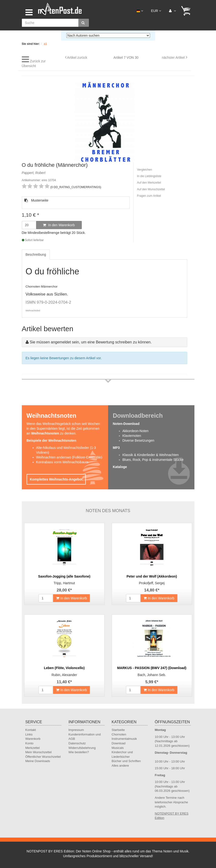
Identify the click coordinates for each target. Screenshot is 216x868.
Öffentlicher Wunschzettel (43, 757)
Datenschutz (77, 743)
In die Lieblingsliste (149, 176)
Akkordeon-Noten (136, 431)
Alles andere (120, 766)
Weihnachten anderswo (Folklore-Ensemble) (69, 457)
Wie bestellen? (79, 752)
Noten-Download (126, 424)
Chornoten (119, 734)
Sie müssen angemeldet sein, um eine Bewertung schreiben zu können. (91, 342)
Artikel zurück (77, 58)
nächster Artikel (174, 58)
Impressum (76, 730)
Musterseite (36, 200)
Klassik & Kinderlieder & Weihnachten (151, 455)
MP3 (116, 448)
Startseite (118, 730)
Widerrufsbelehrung (82, 748)
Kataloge (120, 467)
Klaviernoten (132, 436)
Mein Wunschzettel (39, 752)
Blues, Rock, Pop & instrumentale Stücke (153, 460)
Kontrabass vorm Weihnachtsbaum (62, 462)
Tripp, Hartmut (64, 583)
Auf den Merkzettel (149, 183)
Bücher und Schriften (126, 761)
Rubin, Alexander (64, 675)
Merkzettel (33, 748)
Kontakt (31, 730)
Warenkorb (33, 739)
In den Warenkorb (59, 225)
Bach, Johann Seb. (152, 675)
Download (119, 743)
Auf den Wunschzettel (151, 189)
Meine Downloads (38, 761)
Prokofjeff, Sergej (152, 583)
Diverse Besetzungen (138, 440)
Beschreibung (36, 255)
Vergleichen (145, 170)
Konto (29, 743)
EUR (156, 11)
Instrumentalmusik (124, 739)
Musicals (118, 748)
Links (29, 734)
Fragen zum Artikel (149, 196)
